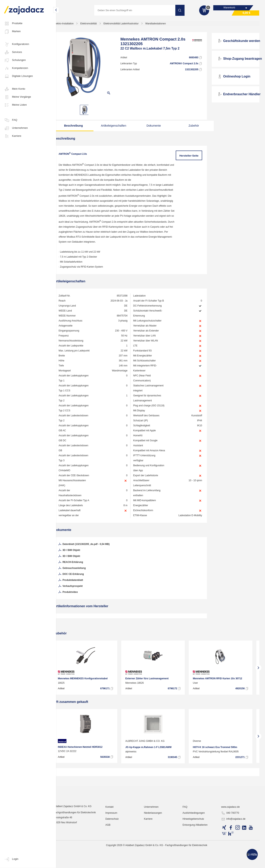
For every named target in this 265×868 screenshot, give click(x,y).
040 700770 (232, 857)
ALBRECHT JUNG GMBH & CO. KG (145, 757)
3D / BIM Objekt (76, 566)
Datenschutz (118, 863)
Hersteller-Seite (191, 157)
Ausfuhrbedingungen (197, 857)
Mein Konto (15, 89)
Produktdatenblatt (78, 596)
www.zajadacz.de (232, 851)
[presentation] (62, 684)
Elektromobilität (96, 25)
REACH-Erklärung (78, 578)
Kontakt (115, 851)
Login (11, 859)
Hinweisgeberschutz (196, 863)
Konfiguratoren (17, 44)
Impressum (117, 857)
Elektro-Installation (71, 25)
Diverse (204, 757)
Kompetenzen (16, 68)
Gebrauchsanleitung (79, 584)
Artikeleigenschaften (117, 127)
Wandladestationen (163, 25)
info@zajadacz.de (235, 863)
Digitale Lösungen (18, 76)
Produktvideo (75, 608)
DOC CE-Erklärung (78, 590)
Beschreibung (80, 127)
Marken (12, 32)
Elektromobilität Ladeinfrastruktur (128, 25)
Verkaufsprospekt (78, 602)
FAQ (11, 120)
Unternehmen (16, 128)
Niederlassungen (157, 857)
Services (13, 52)
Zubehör (191, 127)
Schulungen (15, 60)
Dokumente (154, 127)
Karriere (13, 136)
